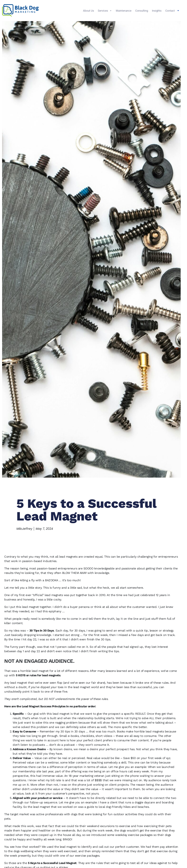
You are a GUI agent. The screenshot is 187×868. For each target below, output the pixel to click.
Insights (157, 11)
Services (105, 11)
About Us (89, 11)
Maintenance (124, 11)
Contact (170, 11)
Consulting (142, 11)
